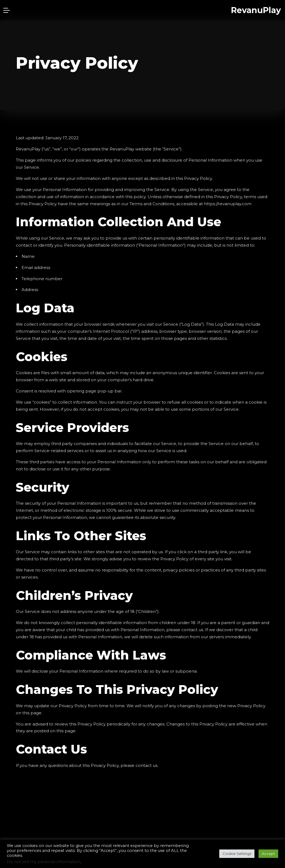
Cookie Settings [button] (237, 854)
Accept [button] (268, 854)
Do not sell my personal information (43, 862)
